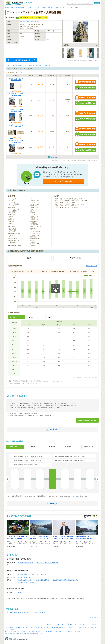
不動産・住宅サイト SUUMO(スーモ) (15, 628)
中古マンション (74, 628)
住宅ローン (47, 631)
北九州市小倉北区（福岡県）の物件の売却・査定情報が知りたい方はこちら (29, 65)
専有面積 (13, 317)
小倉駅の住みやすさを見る (87, 420)
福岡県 (44, 7)
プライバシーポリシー (82, 624)
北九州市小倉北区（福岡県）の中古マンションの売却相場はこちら (27, 613)
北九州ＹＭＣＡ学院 (24, 577)
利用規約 (70, 624)
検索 (98, 3)
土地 (95, 628)
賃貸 (42, 18)
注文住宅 (8, 631)
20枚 (11, 107)
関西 (28, 633)
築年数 (31, 317)
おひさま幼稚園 (23, 574)
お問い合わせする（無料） (86, 82)
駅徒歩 (50, 317)
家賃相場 (56, 628)
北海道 (7, 633)
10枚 (11, 91)
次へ (97, 479)
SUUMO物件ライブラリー (33, 7)
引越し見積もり (39, 631)
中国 (34, 633)
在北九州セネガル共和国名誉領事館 (48, 563)
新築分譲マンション (64, 628)
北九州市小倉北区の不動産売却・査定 (22, 60)
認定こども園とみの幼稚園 (40, 574)
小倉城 (20, 593)
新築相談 (32, 631)
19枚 (11, 122)
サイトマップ (60, 624)
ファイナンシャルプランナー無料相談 (70, 631)
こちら (75, 496)
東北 (11, 633)
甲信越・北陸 (19, 633)
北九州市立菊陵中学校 (42, 580)
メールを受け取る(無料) (63, 181)
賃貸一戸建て (49, 628)
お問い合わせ (95, 624)
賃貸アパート (42, 628)
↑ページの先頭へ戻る (94, 617)
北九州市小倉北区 (53, 7)
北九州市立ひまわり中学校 (26, 583)
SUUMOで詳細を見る (86, 87)
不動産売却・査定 (24, 631)
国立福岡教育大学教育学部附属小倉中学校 (66, 580)
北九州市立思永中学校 (25, 580)
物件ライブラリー (55, 631)
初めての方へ (50, 624)
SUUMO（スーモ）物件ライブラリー (19, 3)
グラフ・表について (91, 266)
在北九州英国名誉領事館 (25, 563)
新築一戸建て (82, 628)
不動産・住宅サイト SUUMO (14, 7)
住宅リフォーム (15, 631)
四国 (31, 633)
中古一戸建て (90, 628)
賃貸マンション (33, 628)
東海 (25, 633)
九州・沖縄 (39, 633)
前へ (8, 479)
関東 (14, 633)
